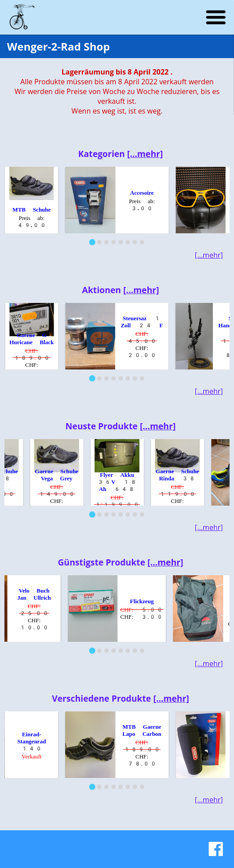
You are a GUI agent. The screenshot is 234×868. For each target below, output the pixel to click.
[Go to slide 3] (106, 242)
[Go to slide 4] (113, 242)
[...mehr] (145, 154)
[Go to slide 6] (127, 242)
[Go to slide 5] (120, 242)
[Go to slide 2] (99, 242)
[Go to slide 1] (92, 242)
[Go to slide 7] (135, 242)
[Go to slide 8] (142, 242)
